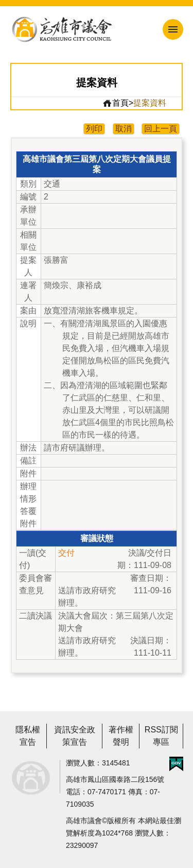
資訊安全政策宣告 (75, 736)
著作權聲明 (121, 736)
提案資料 (150, 103)
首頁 (116, 103)
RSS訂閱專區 (161, 736)
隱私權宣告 (28, 736)
